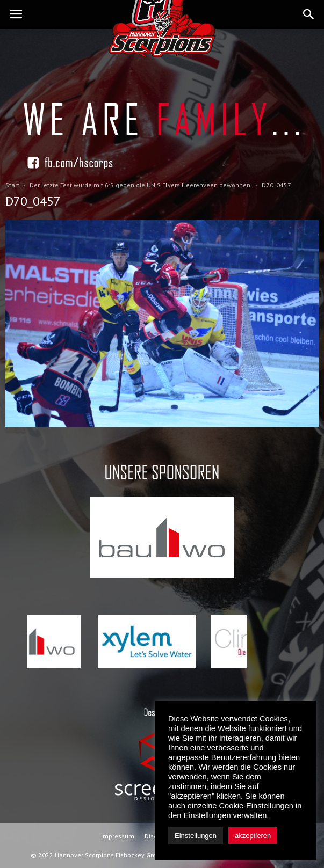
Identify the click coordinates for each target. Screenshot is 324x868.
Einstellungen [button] (196, 836)
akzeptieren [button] (253, 836)
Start (12, 185)
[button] (309, 14)
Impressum (118, 836)
